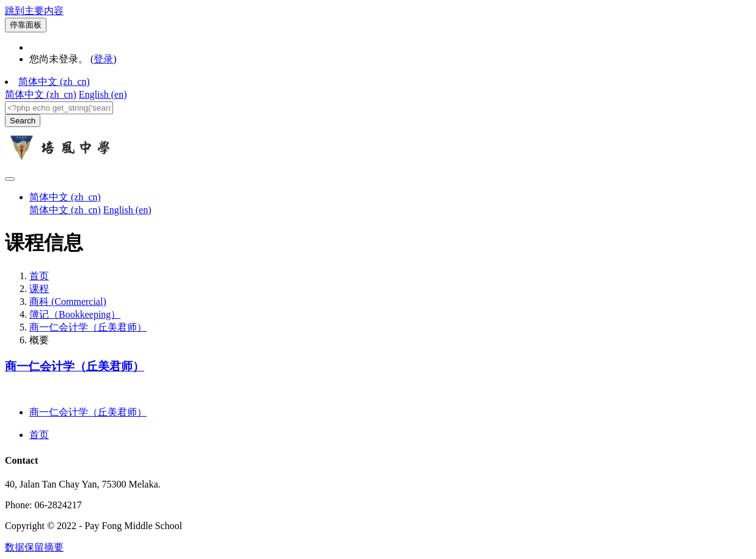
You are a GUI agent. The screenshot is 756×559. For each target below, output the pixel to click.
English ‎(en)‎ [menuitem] (103, 94)
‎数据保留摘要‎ (34, 547)
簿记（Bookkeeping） (75, 314)
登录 (103, 59)
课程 (39, 289)
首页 (39, 276)
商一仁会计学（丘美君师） (88, 327)
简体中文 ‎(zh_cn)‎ (54, 82)
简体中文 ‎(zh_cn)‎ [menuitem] (41, 94)
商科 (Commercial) (68, 301)
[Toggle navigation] (10, 179)
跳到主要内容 (34, 11)
